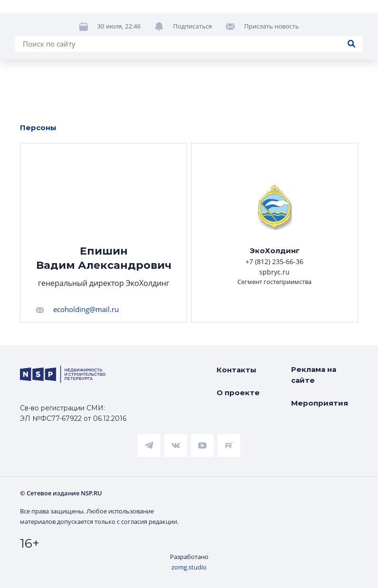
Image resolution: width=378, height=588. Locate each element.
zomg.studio (189, 567)
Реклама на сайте (314, 375)
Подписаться (192, 26)
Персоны (38, 128)
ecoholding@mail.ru (86, 309)
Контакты (236, 370)
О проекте (238, 393)
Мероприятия (320, 403)
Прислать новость (271, 26)
